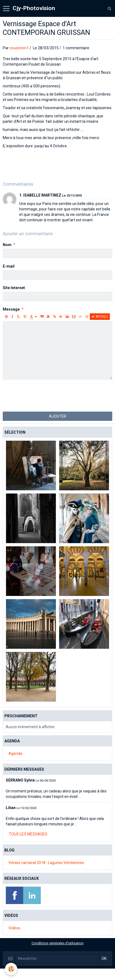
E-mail (9, 266)
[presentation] (44, 396)
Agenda (15, 754)
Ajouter (58, 416)
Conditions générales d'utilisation (58, 943)
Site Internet (14, 288)
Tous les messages (28, 834)
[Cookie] (11, 969)
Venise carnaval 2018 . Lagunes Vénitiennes (46, 863)
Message (11, 309)
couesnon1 (19, 48)
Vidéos (14, 928)
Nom (7, 245)
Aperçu (100, 317)
